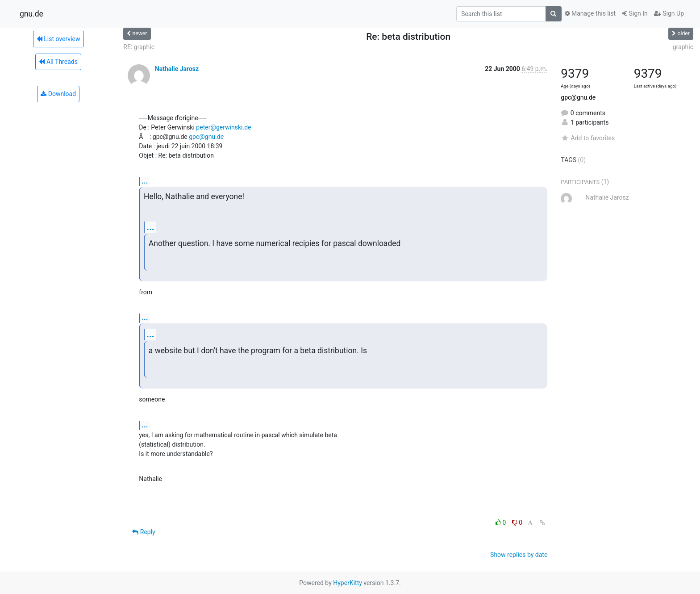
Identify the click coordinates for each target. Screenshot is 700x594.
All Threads (58, 62)
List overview (58, 39)
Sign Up (669, 13)
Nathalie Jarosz (177, 69)
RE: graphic (139, 47)
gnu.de (31, 14)
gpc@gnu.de (206, 137)
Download (58, 94)
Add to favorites (588, 138)
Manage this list (590, 13)
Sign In (635, 13)
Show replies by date (519, 555)
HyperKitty (348, 583)
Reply (144, 532)
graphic (683, 47)
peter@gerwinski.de (223, 127)
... (145, 181)
